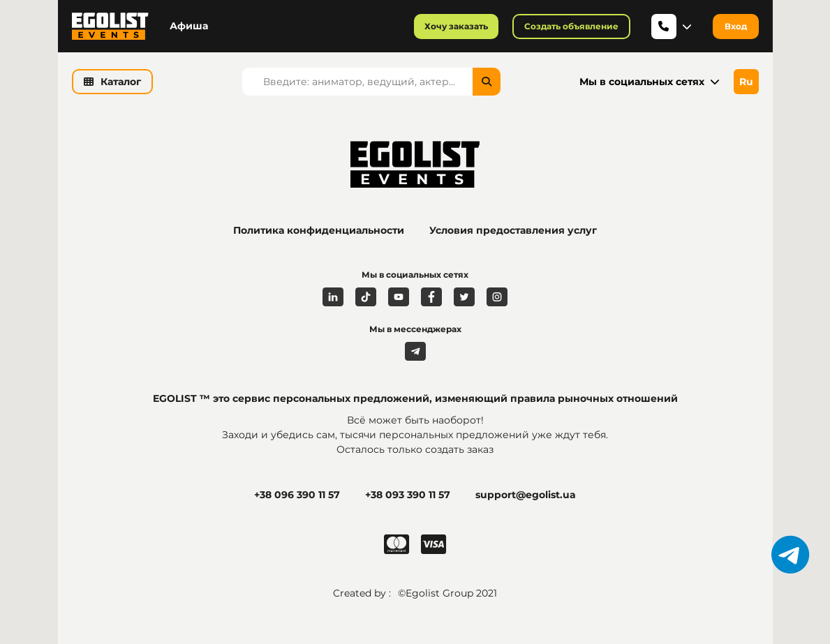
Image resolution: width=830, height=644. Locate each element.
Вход (736, 26)
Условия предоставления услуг (513, 230)
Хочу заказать (456, 26)
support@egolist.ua (526, 495)
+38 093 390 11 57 (408, 495)
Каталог (112, 82)
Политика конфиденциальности (319, 230)
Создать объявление (571, 26)
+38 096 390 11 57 (297, 495)
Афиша (189, 26)
